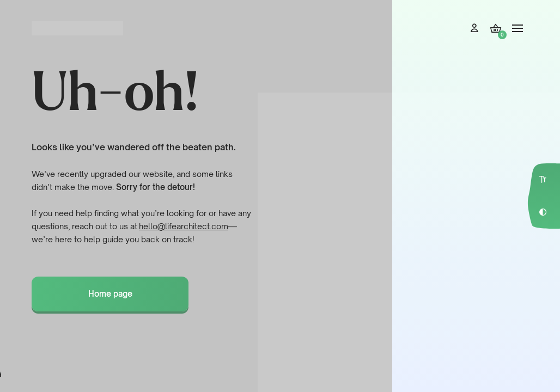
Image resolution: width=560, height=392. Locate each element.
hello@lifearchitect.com (184, 226)
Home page (110, 294)
